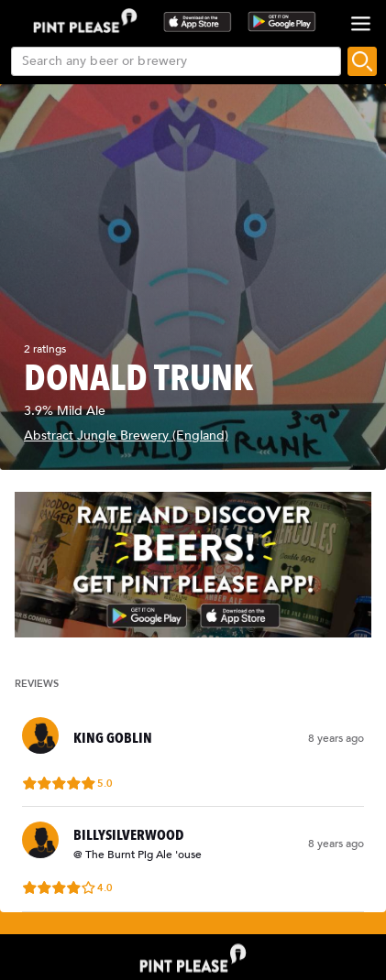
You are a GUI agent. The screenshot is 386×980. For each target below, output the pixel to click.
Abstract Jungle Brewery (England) (126, 436)
